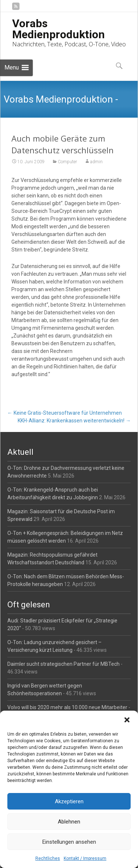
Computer (67, 162)
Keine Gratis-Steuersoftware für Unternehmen (65, 413)
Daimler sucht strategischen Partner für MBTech (63, 664)
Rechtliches (48, 858)
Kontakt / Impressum (85, 858)
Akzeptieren (69, 801)
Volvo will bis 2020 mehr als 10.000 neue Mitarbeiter (67, 707)
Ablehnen (69, 822)
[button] (127, 720)
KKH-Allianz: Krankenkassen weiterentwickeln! (74, 421)
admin (96, 162)
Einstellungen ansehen (69, 842)
